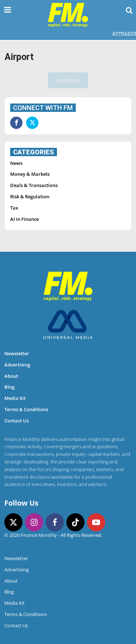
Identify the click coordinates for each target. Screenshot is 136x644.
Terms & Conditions (26, 409)
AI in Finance (24, 219)
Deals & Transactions (34, 185)
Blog (9, 387)
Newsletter (17, 353)
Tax (14, 208)
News (16, 163)
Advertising (17, 365)
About (11, 376)
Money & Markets (30, 174)
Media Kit (15, 398)
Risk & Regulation (30, 197)
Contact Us (17, 421)
